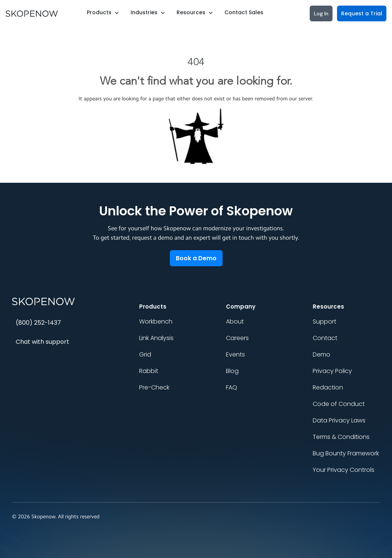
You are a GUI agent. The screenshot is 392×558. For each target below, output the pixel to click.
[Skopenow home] (64, 301)
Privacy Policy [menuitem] (332, 371)
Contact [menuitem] (325, 338)
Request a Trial (362, 13)
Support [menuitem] (324, 322)
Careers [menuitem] (237, 338)
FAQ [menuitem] (232, 387)
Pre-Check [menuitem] (154, 387)
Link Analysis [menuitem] (156, 338)
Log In (321, 13)
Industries (144, 12)
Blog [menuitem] (232, 371)
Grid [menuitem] (145, 354)
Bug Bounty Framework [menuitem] (346, 453)
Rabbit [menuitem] (149, 371)
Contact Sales (244, 12)
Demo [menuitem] (321, 354)
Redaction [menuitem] (328, 387)
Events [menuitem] (235, 354)
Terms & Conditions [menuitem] (341, 437)
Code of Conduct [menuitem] (339, 404)
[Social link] (328, 517)
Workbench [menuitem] (156, 322)
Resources (191, 12)
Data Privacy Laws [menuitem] (339, 420)
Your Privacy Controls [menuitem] (344, 470)
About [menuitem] (235, 322)
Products (99, 12)
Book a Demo (196, 258)
